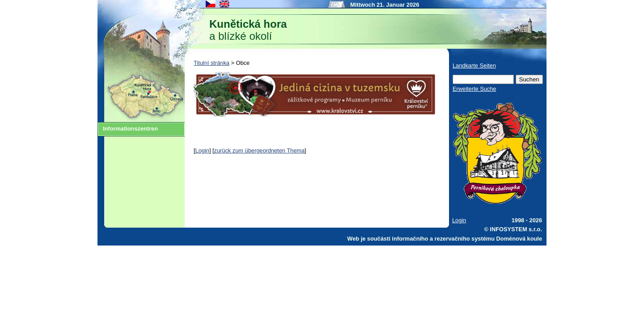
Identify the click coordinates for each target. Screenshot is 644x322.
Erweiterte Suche (474, 89)
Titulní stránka (212, 63)
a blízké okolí (248, 30)
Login (202, 150)
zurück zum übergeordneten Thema (260, 150)
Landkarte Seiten (474, 66)
